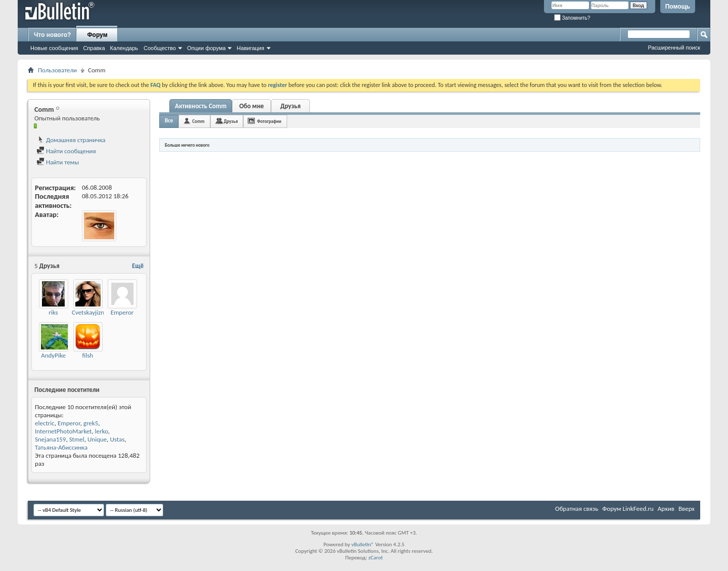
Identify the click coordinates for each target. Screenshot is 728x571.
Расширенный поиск (674, 48)
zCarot (376, 558)
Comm (198, 121)
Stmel (77, 439)
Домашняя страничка (71, 140)
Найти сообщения (66, 151)
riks (53, 312)
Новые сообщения (54, 48)
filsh (88, 355)
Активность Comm (201, 106)
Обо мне (252, 106)
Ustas (118, 439)
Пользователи (57, 70)
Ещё (138, 266)
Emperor (122, 312)
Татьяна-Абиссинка (61, 447)
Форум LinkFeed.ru (628, 509)
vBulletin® (363, 544)
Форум (97, 35)
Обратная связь (577, 509)
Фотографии (269, 121)
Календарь (124, 48)
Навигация (250, 48)
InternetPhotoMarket (63, 431)
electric (45, 423)
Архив (666, 509)
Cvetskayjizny (89, 312)
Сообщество (160, 48)
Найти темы (58, 162)
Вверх (687, 509)
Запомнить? (572, 18)
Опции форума (206, 48)
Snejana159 (50, 439)
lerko (102, 431)
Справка (94, 48)
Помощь (678, 7)
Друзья (290, 106)
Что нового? (52, 35)
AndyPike (53, 355)
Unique (97, 439)
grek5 (91, 423)
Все (169, 121)
